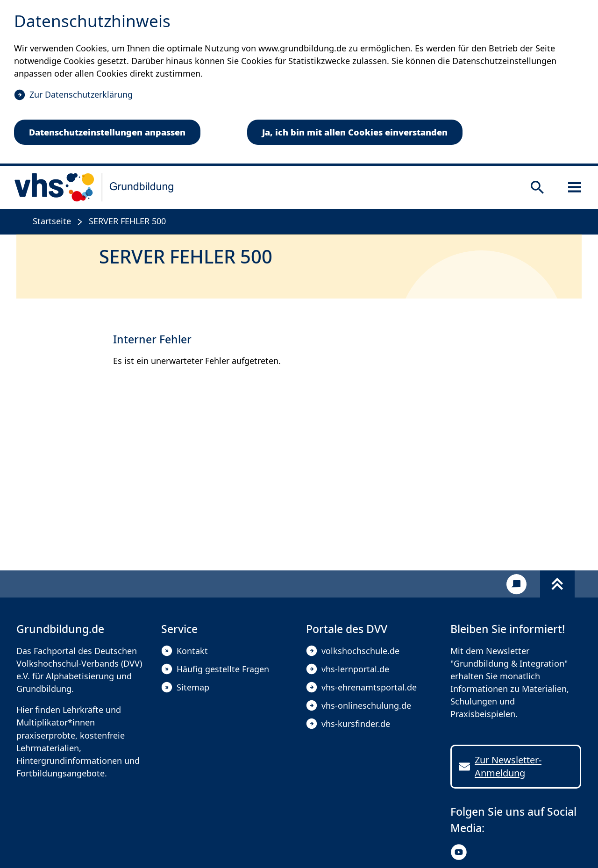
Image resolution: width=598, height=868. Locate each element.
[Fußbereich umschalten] (557, 584)
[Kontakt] (516, 584)
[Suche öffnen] (537, 187)
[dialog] (299, 83)
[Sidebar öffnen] (575, 187)
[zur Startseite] (94, 187)
